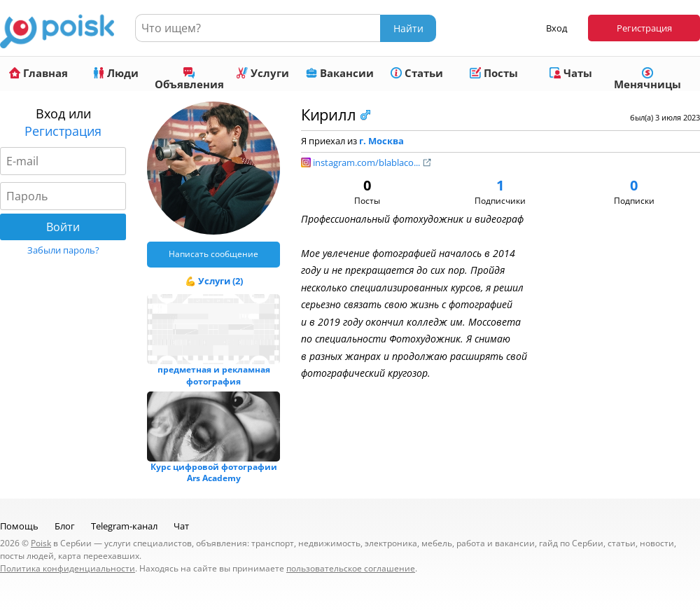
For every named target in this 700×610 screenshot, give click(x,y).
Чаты (571, 73)
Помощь (19, 526)
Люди (116, 73)
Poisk (41, 543)
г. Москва (381, 141)
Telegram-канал (124, 526)
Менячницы (647, 79)
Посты (494, 73)
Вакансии (340, 73)
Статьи (417, 73)
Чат (181, 526)
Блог (65, 526)
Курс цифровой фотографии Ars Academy (214, 473)
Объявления (189, 79)
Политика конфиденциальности (68, 568)
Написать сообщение (213, 254)
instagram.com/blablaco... (372, 162)
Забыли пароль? (63, 250)
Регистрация (644, 28)
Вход (556, 28)
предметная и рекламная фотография (214, 375)
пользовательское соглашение (351, 568)
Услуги (263, 73)
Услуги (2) (220, 281)
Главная (38, 73)
